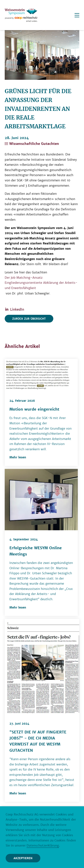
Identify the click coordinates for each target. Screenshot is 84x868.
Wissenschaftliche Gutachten (32, 144)
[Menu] (77, 15)
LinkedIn (14, 309)
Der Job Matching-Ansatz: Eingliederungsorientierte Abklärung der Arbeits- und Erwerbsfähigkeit (41, 283)
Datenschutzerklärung (43, 846)
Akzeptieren (23, 858)
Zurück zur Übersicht (29, 319)
